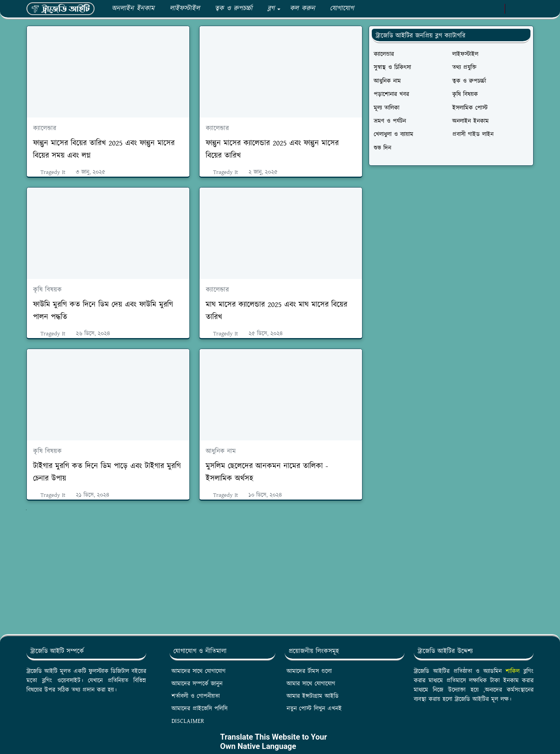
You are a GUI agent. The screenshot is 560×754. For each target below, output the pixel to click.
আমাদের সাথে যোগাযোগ (199, 671)
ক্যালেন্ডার (45, 128)
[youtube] (484, 9)
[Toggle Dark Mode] (513, 9)
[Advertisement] (194, 570)
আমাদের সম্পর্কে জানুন (197, 684)
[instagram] (496, 9)
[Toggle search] (527, 9)
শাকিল (513, 671)
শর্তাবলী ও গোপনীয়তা (196, 696)
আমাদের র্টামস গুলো (309, 671)
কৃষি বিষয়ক (47, 290)
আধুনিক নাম (221, 451)
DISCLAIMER (188, 721)
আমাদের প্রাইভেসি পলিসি (199, 709)
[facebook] (458, 9)
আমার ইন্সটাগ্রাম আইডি (313, 696)
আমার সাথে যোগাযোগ (311, 684)
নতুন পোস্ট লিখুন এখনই (314, 709)
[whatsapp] (471, 9)
